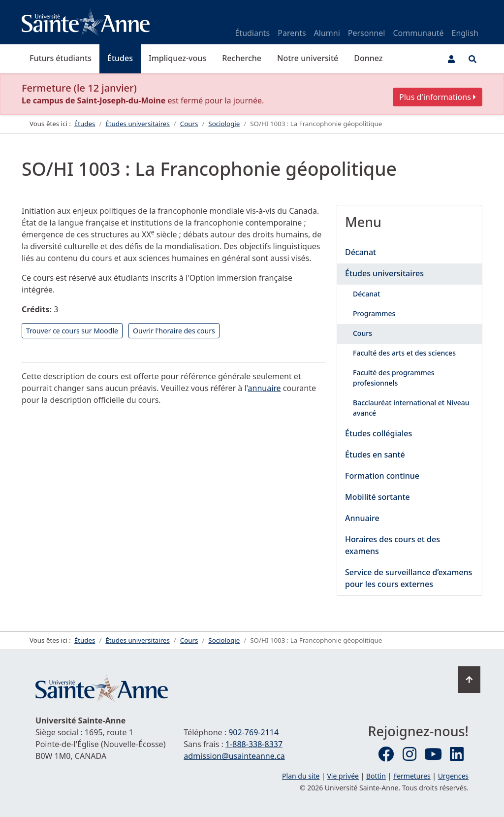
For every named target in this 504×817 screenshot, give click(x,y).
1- (254, 744)
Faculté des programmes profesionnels (394, 378)
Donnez (368, 58)
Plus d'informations (438, 97)
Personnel (367, 33)
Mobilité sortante (378, 497)
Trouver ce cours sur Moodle (72, 331)
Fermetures (412, 776)
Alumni (327, 33)
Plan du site (301, 776)
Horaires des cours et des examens (393, 545)
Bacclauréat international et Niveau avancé (411, 408)
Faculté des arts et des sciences (404, 353)
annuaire (265, 388)
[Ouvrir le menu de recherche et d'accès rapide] (472, 59)
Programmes (374, 313)
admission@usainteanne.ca (234, 756)
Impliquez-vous (177, 58)
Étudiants (252, 33)
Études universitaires (384, 273)
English (465, 33)
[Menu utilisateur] (451, 59)
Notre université (308, 58)
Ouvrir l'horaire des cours (174, 331)
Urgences (453, 776)
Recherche (242, 58)
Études (120, 58)
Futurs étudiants (61, 58)
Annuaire (362, 518)
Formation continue (382, 476)
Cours (362, 333)
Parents (292, 33)
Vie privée (343, 776)
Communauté (418, 33)
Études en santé (375, 455)
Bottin (376, 776)
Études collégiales (378, 433)
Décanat (361, 252)
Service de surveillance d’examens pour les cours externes (409, 578)
